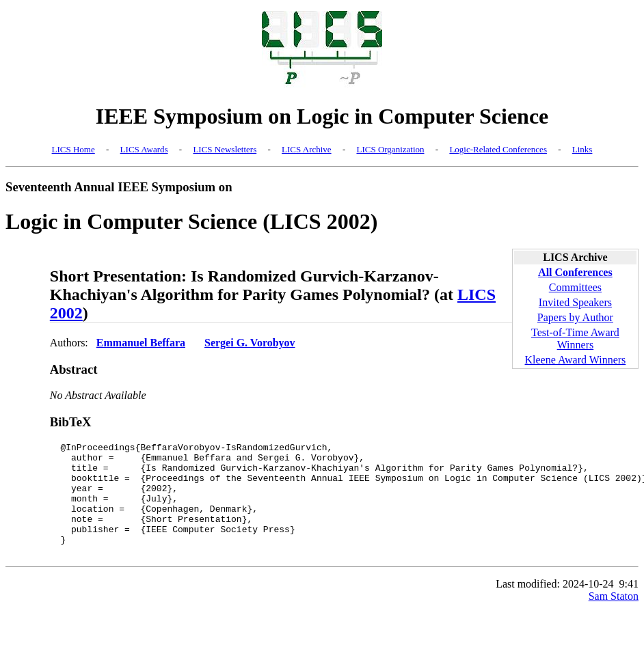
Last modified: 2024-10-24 (554, 606)
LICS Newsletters (225, 149)
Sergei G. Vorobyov (250, 343)
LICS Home (73, 149)
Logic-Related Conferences (498, 149)
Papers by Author (575, 317)
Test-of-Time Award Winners (575, 339)
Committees (575, 287)
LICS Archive (307, 149)
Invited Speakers (575, 302)
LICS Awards (144, 149)
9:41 (629, 606)
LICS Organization (390, 149)
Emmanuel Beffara (141, 343)
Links (582, 149)
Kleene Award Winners (576, 360)
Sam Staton (614, 619)
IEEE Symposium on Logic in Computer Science (322, 116)
